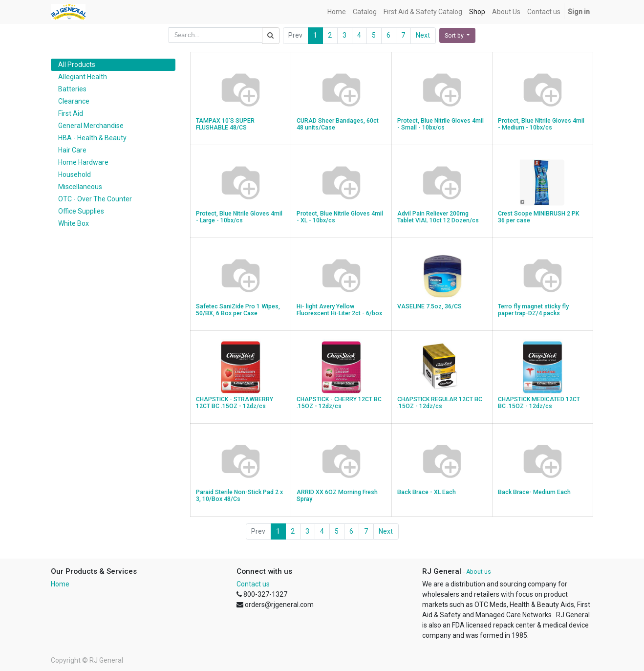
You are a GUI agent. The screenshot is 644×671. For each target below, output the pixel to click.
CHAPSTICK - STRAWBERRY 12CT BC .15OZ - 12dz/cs (235, 403)
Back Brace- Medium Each (534, 492)
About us (479, 572)
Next (423, 35)
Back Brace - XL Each (427, 492)
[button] (457, 35)
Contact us (253, 584)
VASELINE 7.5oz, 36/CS (429, 306)
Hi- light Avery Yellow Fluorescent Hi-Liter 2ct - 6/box (339, 310)
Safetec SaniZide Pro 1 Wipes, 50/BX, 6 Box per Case (238, 310)
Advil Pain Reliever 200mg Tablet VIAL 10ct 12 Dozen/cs (438, 217)
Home (60, 584)
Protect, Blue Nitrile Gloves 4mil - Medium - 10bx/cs (541, 124)
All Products (77, 65)
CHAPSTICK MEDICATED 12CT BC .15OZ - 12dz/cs (539, 403)
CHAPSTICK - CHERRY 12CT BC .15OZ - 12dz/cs (339, 403)
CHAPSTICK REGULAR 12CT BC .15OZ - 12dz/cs (440, 403)
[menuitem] (337, 12)
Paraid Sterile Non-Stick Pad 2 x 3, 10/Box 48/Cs (239, 496)
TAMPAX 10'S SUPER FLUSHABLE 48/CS (225, 124)
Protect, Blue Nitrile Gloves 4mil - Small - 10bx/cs (440, 124)
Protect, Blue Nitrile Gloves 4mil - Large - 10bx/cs (239, 217)
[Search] (271, 36)
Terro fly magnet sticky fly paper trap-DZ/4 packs (533, 310)
